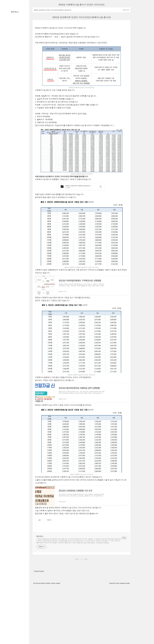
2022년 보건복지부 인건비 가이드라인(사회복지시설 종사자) (53, 10)
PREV (77, 614)
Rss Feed (36, 638)
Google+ (58, 638)
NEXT (86, 614)
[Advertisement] (82, 38)
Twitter (43, 638)
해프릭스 (15, 12)
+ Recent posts (39, 626)
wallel (128, 638)
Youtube (53, 638)
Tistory (118, 638)
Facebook (48, 638)
